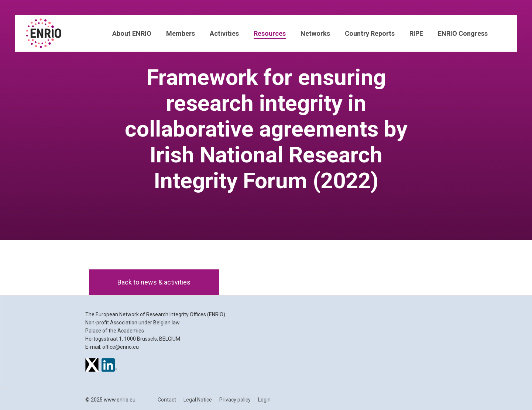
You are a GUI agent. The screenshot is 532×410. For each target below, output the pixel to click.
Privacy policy (235, 400)
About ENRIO (132, 33)
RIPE (416, 33)
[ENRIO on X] (92, 366)
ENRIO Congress (463, 33)
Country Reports (370, 33)
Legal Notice (198, 400)
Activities (224, 33)
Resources (270, 33)
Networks (315, 33)
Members (181, 33)
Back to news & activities (154, 282)
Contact (167, 400)
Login (264, 400)
